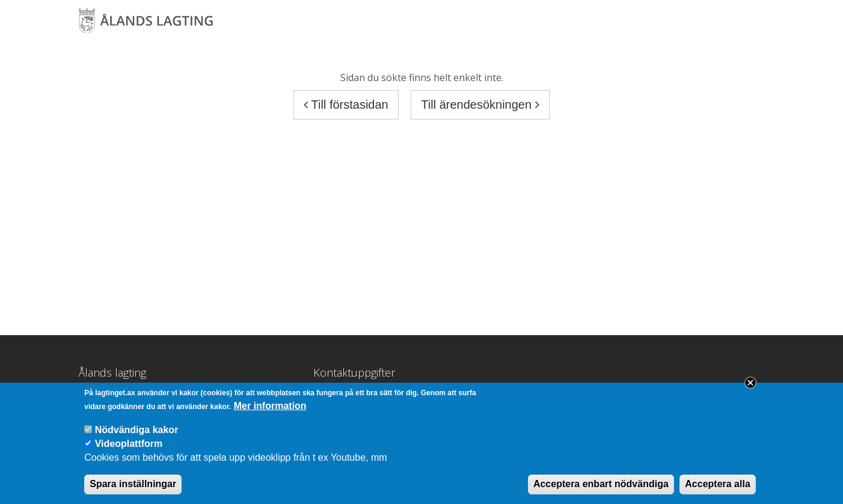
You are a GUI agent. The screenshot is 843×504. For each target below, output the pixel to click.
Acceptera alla (718, 487)
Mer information (270, 409)
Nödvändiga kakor (137, 433)
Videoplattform (129, 447)
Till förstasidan (346, 105)
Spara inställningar (133, 487)
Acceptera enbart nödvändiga (601, 487)
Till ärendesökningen (480, 105)
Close (750, 386)
